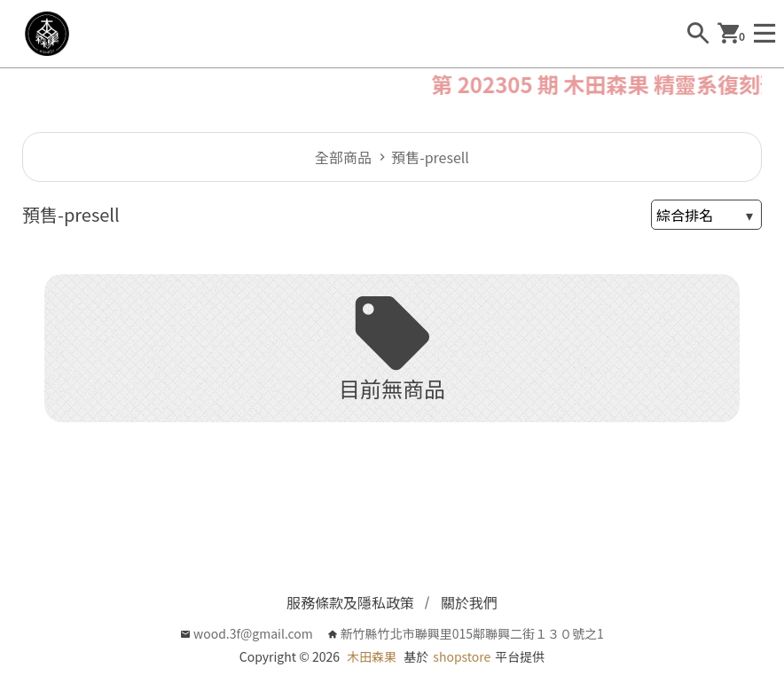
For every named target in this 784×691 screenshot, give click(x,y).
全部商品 (343, 157)
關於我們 (469, 602)
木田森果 (372, 656)
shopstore (462, 656)
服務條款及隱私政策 (350, 602)
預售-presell (430, 157)
